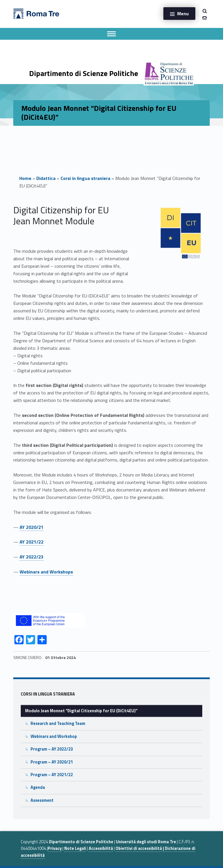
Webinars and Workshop (54, 736)
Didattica (46, 178)
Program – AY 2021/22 (52, 775)
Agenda (38, 787)
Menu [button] (183, 14)
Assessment (42, 800)
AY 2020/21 (32, 527)
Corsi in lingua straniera (85, 178)
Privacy (55, 848)
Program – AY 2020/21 (52, 762)
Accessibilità (101, 848)
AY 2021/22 (32, 542)
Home (25, 178)
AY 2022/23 (32, 557)
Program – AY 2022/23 (52, 749)
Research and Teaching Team (58, 723)
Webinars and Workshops (46, 572)
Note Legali (75, 848)
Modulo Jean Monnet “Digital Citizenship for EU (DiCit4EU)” (81, 711)
